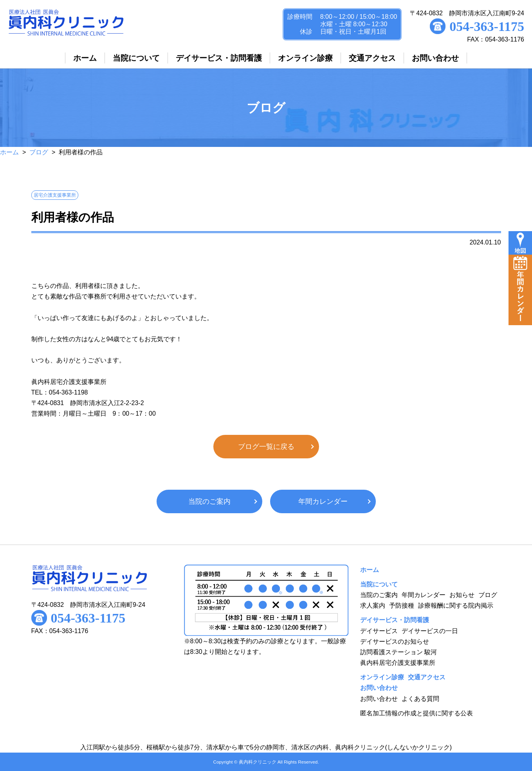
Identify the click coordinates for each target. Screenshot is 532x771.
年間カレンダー (323, 501)
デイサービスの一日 (430, 631)
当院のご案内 (209, 501)
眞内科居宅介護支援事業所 (398, 663)
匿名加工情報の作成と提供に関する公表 (417, 713)
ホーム (9, 152)
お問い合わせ (379, 699)
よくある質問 (420, 699)
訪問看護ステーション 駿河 (399, 652)
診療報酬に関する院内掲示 (456, 605)
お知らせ (462, 595)
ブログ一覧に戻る (266, 447)
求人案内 (373, 605)
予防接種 (402, 605)
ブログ (39, 152)
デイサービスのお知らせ (395, 642)
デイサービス (379, 631)
